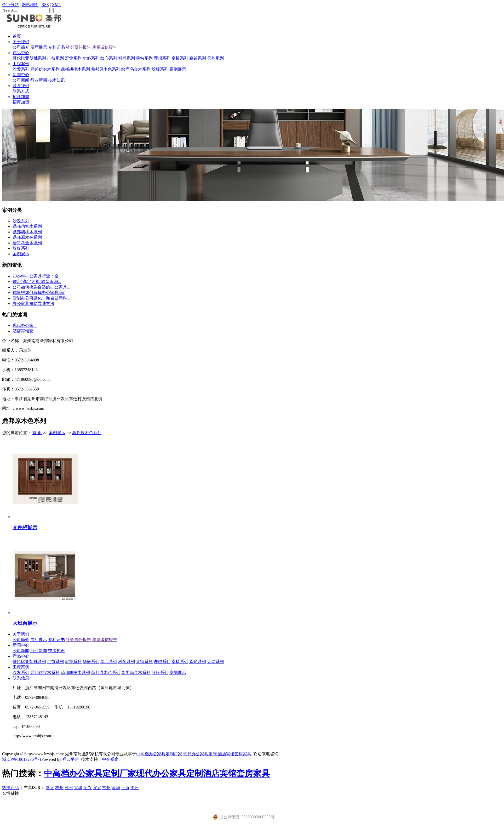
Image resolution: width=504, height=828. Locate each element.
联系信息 (21, 678)
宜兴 (97, 788)
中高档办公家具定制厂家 (159, 754)
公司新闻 (21, 80)
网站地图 (30, 5)
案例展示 (178, 69)
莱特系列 (144, 58)
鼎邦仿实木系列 (45, 69)
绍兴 (88, 788)
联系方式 (21, 91)
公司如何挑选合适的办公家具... (41, 287)
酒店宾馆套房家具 (234, 754)
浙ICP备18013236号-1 (22, 759)
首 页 (37, 433)
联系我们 (21, 86)
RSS (45, 5)
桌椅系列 (180, 58)
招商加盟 (21, 97)
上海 (125, 788)
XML (56, 5)
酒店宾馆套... (25, 331)
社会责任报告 (78, 47)
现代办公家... (25, 325)
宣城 (78, 788)
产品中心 (21, 53)
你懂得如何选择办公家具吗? (39, 293)
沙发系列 (21, 69)
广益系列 (55, 58)
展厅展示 (39, 47)
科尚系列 (127, 58)
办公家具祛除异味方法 (33, 304)
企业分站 (10, 5)
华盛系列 (91, 58)
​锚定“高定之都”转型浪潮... (37, 282)
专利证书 (56, 47)
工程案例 (21, 64)
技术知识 (56, 80)
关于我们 (21, 42)
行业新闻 (39, 80)
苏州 (69, 788)
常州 (106, 788)
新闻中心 (21, 75)
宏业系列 (73, 58)
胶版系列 (160, 69)
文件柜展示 (25, 527)
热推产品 (10, 788)
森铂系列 (198, 58)
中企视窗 (110, 759)
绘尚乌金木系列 (136, 69)
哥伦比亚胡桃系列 (29, 58)
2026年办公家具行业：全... (37, 276)
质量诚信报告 (105, 47)
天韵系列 (215, 58)
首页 (17, 36)
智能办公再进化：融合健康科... (41, 298)
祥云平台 (71, 759)
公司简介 (21, 47)
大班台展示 (25, 623)
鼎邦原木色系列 (106, 69)
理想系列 (162, 58)
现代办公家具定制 (200, 754)
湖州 (135, 788)
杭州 (59, 788)
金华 (116, 788)
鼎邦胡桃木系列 (75, 69)
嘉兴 (50, 788)
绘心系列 (109, 58)
